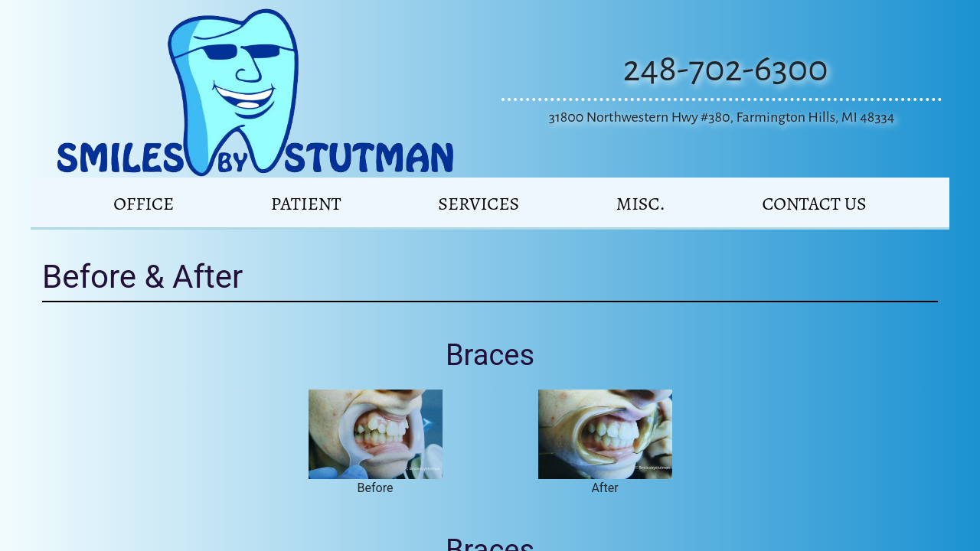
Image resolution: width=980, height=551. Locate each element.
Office (144, 204)
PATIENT (306, 204)
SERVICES (479, 204)
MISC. (641, 204)
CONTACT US (814, 204)
